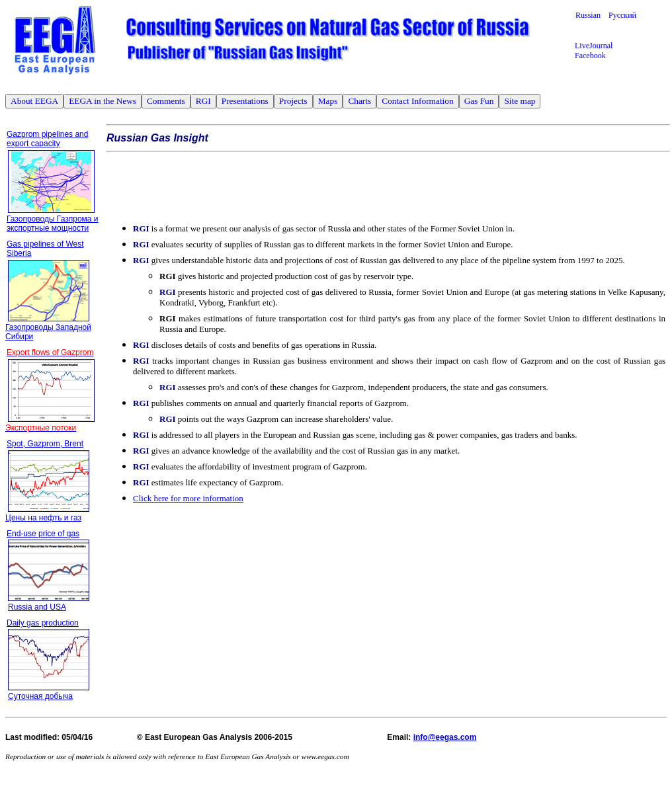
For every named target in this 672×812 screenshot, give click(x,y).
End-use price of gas (43, 534)
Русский (622, 15)
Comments (166, 101)
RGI (203, 101)
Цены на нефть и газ (43, 518)
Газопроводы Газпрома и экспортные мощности (53, 223)
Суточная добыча (40, 696)
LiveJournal (594, 46)
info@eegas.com (445, 737)
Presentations (245, 101)
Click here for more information (188, 498)
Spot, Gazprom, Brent (45, 444)
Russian (592, 15)
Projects (293, 101)
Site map (520, 101)
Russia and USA (37, 607)
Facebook (590, 56)
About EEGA (34, 101)
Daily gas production (43, 623)
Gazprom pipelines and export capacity (47, 139)
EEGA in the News (103, 101)
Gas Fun (479, 101)
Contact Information (417, 101)
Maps (328, 101)
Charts (359, 101)
